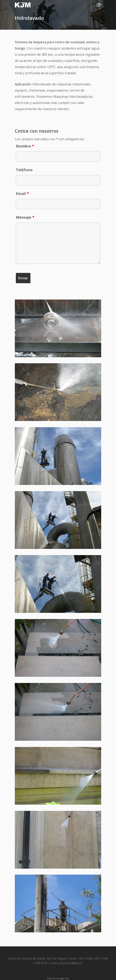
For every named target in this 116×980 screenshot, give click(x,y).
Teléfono (24, 170)
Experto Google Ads (58, 978)
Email (22, 193)
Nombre (25, 146)
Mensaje (25, 217)
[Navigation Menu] (99, 5)
